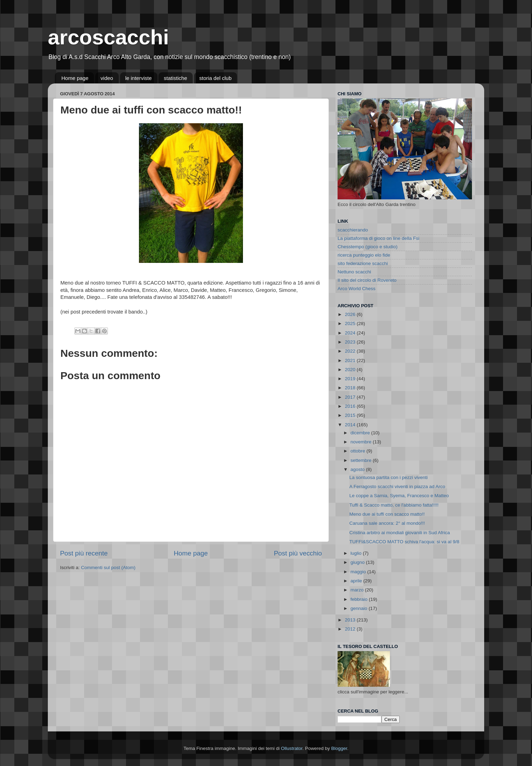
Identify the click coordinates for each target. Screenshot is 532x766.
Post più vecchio (298, 553)
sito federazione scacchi (363, 263)
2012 (351, 629)
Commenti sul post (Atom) (108, 568)
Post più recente (84, 553)
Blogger (339, 748)
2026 (351, 314)
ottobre (359, 451)
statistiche (175, 78)
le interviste (139, 78)
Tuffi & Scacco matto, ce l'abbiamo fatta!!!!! (394, 505)
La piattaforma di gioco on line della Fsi (378, 238)
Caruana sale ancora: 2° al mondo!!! (387, 523)
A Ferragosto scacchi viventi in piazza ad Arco (397, 487)
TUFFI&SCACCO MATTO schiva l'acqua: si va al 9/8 (404, 542)
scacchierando (353, 230)
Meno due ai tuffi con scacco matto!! (387, 514)
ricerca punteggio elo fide (364, 255)
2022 (351, 351)
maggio (359, 572)
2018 (351, 388)
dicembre (361, 433)
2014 (351, 425)
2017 (351, 397)
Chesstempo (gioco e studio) (368, 247)
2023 (351, 342)
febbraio (360, 599)
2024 (351, 333)
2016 (351, 406)
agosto (358, 469)
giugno (358, 562)
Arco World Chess (357, 289)
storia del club (216, 78)
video (107, 78)
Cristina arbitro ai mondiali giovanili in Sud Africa (400, 533)
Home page (75, 78)
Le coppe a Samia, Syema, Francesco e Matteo (399, 496)
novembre (362, 442)
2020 (351, 370)
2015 (351, 415)
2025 (351, 323)
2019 (351, 379)
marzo (358, 590)
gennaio (360, 608)
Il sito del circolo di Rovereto (367, 280)
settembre (362, 460)
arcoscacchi (108, 37)
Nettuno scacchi (354, 272)
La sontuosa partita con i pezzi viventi (389, 477)
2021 (351, 360)
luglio (357, 553)
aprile (357, 581)
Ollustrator (292, 748)
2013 (351, 620)
